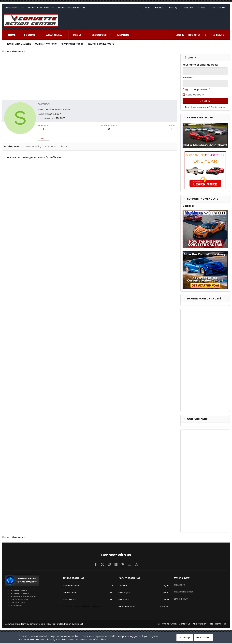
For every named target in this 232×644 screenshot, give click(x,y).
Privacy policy (200, 625)
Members (123, 35)
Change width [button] (169, 625)
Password (188, 77)
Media (77, 35)
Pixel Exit (79, 625)
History (173, 8)
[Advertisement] (90, 77)
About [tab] (63, 148)
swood (67, 109)
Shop (202, 8)
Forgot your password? (197, 89)
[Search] (219, 35)
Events (159, 8)
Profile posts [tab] (12, 148)
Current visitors (46, 44)
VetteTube (17, 606)
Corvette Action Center (23, 598)
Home (12, 35)
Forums (29, 35)
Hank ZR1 (165, 607)
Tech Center (218, 8)
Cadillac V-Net (19, 592)
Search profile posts (101, 44)
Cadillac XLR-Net (20, 595)
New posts (180, 585)
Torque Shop (18, 603)
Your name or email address (200, 65)
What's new (54, 35)
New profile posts (72, 44)
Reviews (188, 8)
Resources (99, 35)
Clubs (146, 8)
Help (211, 625)
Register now (218, 108)
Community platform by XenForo (34, 625)
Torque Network (20, 600)
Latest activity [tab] (32, 148)
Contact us (185, 625)
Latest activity (181, 597)
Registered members (19, 44)
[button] (38, 35)
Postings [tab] (50, 148)
